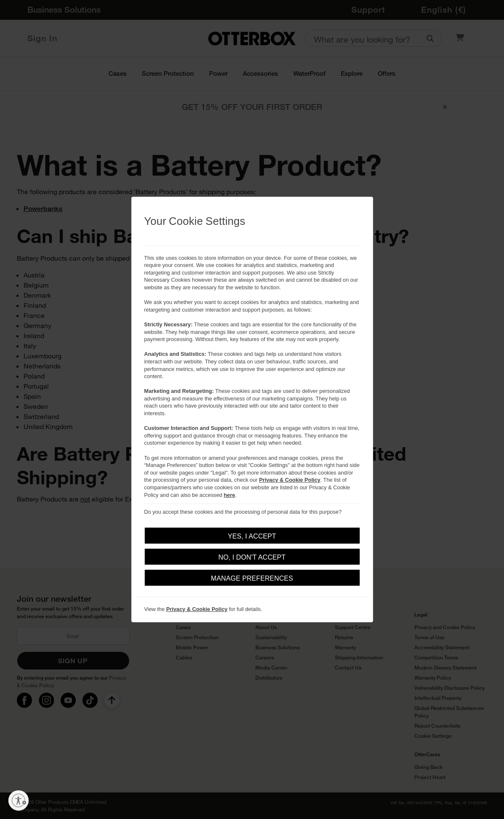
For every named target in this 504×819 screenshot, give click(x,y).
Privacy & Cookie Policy (290, 480)
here (229, 495)
